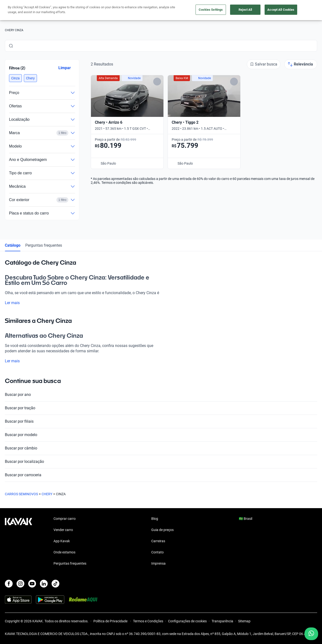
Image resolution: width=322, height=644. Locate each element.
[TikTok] (55, 584)
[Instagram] (20, 584)
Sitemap (244, 621)
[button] (15, 78)
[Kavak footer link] (18, 541)
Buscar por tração (161, 408)
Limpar (65, 68)
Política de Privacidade (111, 621)
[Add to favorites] (157, 82)
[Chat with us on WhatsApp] (311, 634)
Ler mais (15, 303)
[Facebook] (9, 584)
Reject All (245, 10)
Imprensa (158, 563)
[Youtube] (32, 584)
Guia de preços (162, 530)
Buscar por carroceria (161, 475)
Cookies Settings (211, 10)
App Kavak (62, 541)
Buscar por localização (161, 462)
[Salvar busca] (264, 64)
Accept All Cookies (281, 10)
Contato (157, 552)
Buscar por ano (161, 395)
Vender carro (63, 530)
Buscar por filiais (161, 421)
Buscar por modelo (161, 435)
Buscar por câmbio (161, 448)
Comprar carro (65, 519)
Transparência (222, 621)
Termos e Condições (148, 621)
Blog (155, 519)
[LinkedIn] (44, 584)
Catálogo (13, 245)
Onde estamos (64, 552)
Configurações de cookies (187, 621)
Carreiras (158, 541)
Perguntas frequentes (44, 245)
